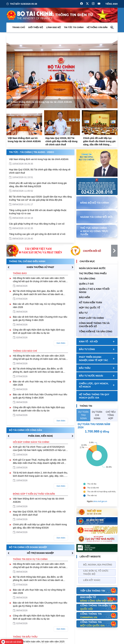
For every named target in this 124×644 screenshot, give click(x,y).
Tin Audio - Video (44, 152)
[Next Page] (112, 71)
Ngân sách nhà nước (92, 268)
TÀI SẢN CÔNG (87, 279)
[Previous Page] (12, 71)
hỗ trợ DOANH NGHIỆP (40, 553)
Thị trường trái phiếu (93, 273)
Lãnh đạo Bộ (53, 27)
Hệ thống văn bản (97, 27)
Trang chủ (19, 27)
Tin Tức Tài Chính (74, 27)
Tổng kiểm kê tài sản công (96, 332)
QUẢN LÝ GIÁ (86, 284)
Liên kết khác (92, 580)
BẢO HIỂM (84, 297)
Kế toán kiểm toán (90, 302)
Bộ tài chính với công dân (26, 430)
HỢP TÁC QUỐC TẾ (89, 308)
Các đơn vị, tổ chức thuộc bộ (96, 572)
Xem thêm (61, 343)
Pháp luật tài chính (91, 318)
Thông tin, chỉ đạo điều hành (27, 261)
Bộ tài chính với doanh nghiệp (28, 547)
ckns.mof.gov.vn (100, 501)
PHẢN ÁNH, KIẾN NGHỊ (40, 436)
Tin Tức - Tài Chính (20, 152)
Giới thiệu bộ (36, 27)
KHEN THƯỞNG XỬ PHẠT (40, 267)
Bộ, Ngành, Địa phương (98, 565)
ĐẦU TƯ (83, 313)
